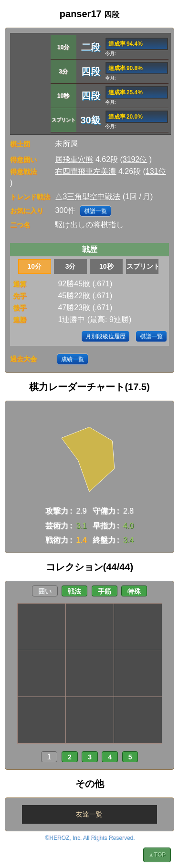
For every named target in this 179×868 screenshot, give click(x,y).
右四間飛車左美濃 (85, 171)
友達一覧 (89, 814)
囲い (45, 591)
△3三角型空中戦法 (88, 197)
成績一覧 (73, 359)
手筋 (105, 591)
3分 (71, 266)
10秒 (106, 266)
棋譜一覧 (95, 211)
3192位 (135, 159)
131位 (156, 171)
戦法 (74, 591)
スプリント (142, 266)
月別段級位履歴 (105, 336)
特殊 (134, 591)
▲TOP (157, 855)
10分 (35, 266)
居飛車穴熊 (74, 159)
